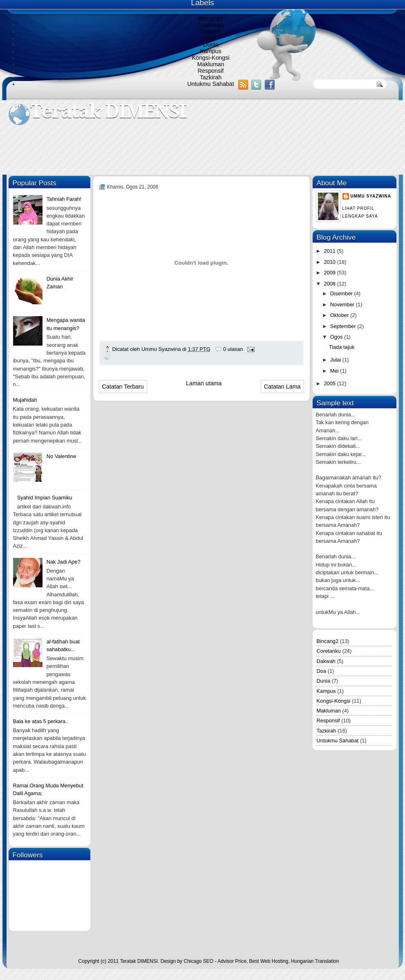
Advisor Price (232, 961)
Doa (210, 38)
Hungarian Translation (315, 961)
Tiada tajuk (342, 347)
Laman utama (204, 383)
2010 (330, 262)
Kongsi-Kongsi (210, 58)
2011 (330, 251)
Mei (335, 371)
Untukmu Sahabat (210, 84)
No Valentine (62, 456)
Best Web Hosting (269, 961)
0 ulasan (233, 349)
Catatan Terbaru (123, 387)
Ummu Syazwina (371, 196)
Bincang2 (211, 18)
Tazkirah (211, 77)
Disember (342, 293)
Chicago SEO (198, 961)
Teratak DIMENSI (108, 111)
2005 (330, 383)
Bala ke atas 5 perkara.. (41, 721)
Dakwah (211, 31)
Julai (336, 360)
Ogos (337, 337)
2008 (330, 284)
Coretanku (211, 25)
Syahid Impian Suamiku (45, 498)
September (344, 326)
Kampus (210, 51)
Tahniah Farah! (64, 199)
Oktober (340, 315)
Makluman (211, 64)
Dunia (211, 45)
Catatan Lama (282, 387)
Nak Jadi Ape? (64, 562)
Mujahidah (25, 400)
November (343, 305)
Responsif (211, 71)
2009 (330, 273)
